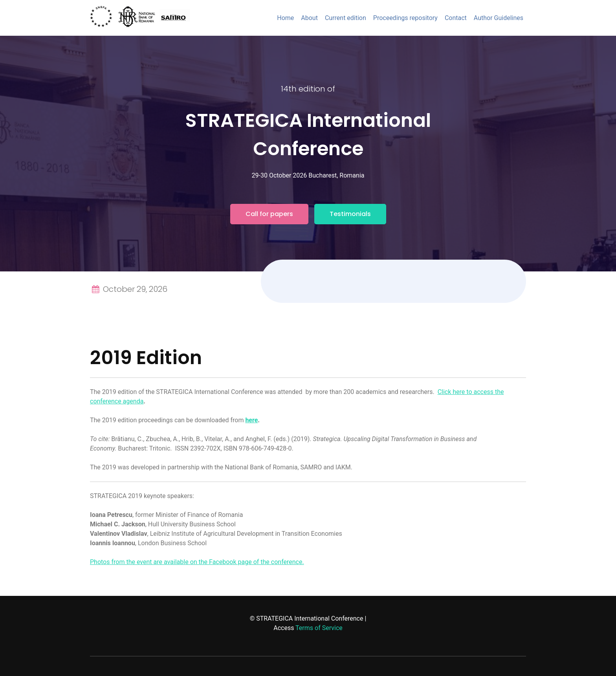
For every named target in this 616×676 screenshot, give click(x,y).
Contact (456, 18)
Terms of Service (319, 628)
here (251, 420)
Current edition (346, 18)
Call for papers (269, 214)
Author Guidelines (499, 18)
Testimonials (350, 214)
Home (285, 18)
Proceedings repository (405, 18)
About (309, 18)
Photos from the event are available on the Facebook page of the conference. (197, 562)
